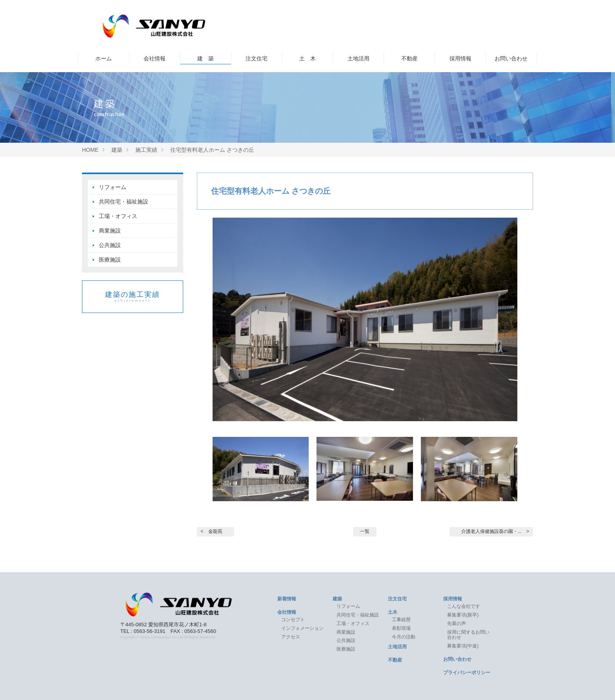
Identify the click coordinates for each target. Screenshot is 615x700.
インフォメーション (302, 628)
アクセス (291, 637)
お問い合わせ (511, 58)
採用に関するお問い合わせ (468, 635)
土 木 (307, 58)
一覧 (365, 531)
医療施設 (110, 260)
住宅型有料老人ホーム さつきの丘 (271, 191)
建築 (337, 599)
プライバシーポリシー (467, 673)
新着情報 (287, 599)
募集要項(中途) (463, 646)
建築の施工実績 (133, 297)
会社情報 (155, 58)
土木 (393, 612)
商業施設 (110, 231)
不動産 (409, 58)
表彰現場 (401, 628)
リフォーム (113, 187)
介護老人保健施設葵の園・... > (495, 531)
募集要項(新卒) (463, 615)
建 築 (206, 58)
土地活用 (358, 58)
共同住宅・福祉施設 (124, 202)
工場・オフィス (121, 216)
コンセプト (293, 620)
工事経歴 (401, 620)
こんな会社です (464, 606)
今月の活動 (404, 637)
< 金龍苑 (212, 531)
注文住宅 (257, 58)
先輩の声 (457, 624)
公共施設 (110, 245)
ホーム (104, 58)
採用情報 (460, 58)
